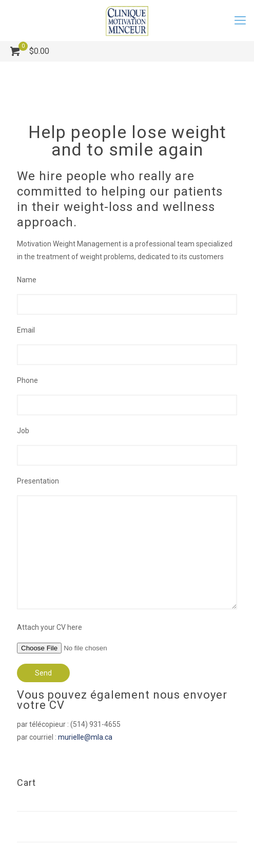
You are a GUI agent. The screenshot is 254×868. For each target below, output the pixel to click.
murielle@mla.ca (85, 737)
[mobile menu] (240, 21)
